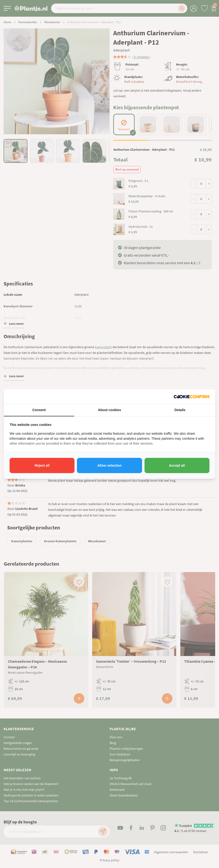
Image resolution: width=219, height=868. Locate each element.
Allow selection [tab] (110, 465)
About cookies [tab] (109, 410)
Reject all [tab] (42, 465)
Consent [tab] (39, 410)
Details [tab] (180, 410)
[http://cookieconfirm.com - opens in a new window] (192, 397)
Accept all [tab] (177, 465)
